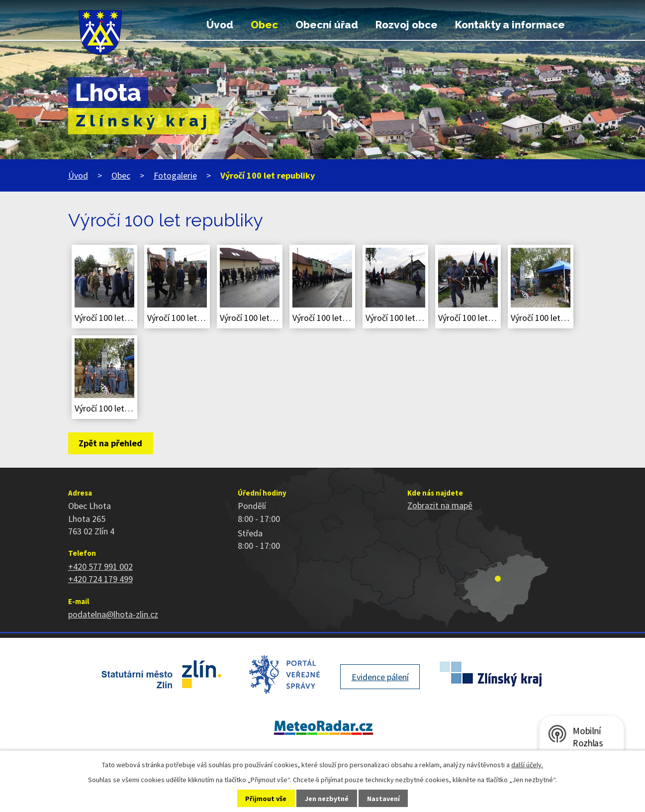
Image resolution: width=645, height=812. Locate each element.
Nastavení (383, 799)
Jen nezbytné (327, 799)
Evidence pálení (380, 677)
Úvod (220, 25)
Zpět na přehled (110, 443)
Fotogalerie (175, 175)
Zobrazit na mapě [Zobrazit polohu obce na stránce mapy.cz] (440, 505)
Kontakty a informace (510, 25)
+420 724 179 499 (100, 579)
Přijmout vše (266, 799)
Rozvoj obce (407, 25)
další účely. (527, 765)
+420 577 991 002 (100, 566)
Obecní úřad (327, 25)
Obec (264, 25)
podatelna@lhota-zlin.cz (113, 614)
